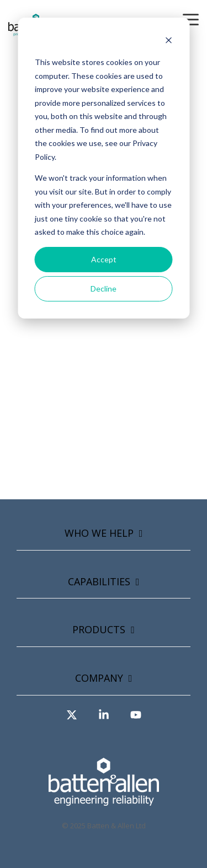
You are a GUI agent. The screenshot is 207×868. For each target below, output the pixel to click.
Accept (104, 259)
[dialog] (104, 168)
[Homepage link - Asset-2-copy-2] (104, 800)
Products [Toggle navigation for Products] (99, 630)
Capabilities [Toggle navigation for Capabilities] (99, 582)
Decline (104, 289)
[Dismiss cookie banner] (168, 42)
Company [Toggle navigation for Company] (99, 678)
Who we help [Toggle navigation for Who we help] (99, 533)
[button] (191, 19)
